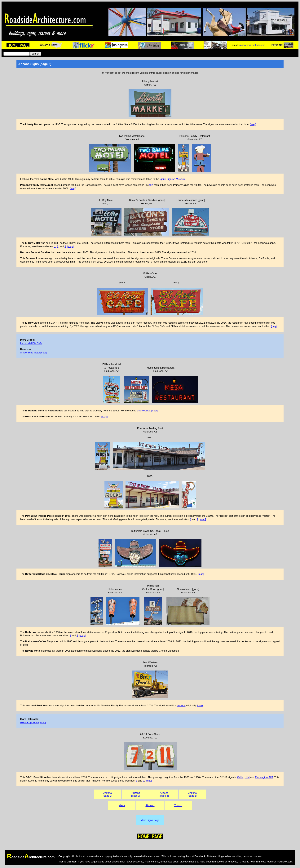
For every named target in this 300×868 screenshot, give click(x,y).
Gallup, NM (243, 777)
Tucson (178, 805)
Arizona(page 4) (164, 794)
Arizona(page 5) (192, 794)
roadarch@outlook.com (252, 45)
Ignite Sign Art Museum (173, 179)
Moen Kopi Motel (30, 722)
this (151, 185)
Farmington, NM (264, 777)
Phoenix (150, 805)
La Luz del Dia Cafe (31, 343)
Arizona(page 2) (136, 794)
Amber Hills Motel (30, 353)
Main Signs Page (150, 820)
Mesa (122, 805)
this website (143, 411)
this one (181, 705)
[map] (253, 124)
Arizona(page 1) (108, 794)
